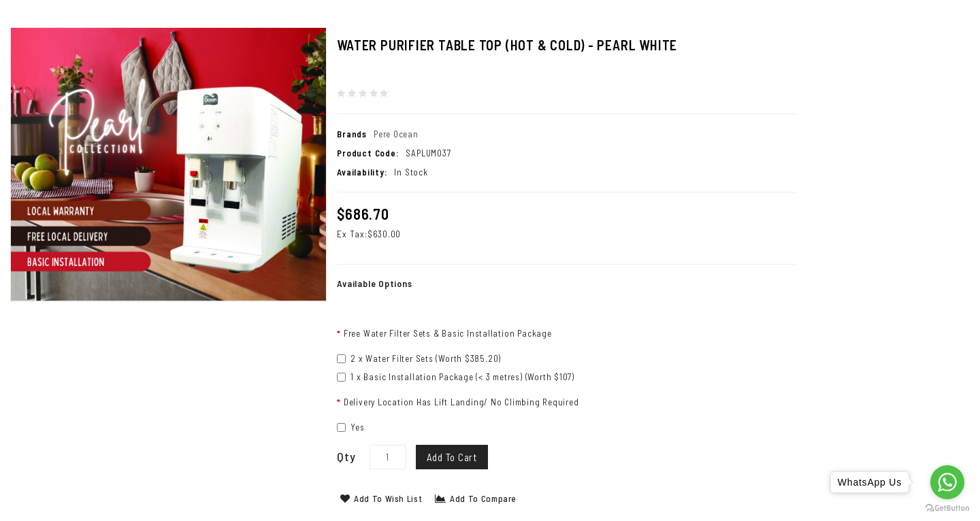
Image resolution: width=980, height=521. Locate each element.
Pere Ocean (396, 134)
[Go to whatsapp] (947, 482)
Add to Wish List (381, 499)
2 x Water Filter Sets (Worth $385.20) (419, 358)
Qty (346, 456)
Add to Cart (452, 457)
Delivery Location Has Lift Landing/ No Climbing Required (461, 402)
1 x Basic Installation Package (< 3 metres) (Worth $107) (456, 377)
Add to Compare (476, 499)
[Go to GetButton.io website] (947, 508)
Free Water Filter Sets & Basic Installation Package (448, 333)
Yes (350, 427)
